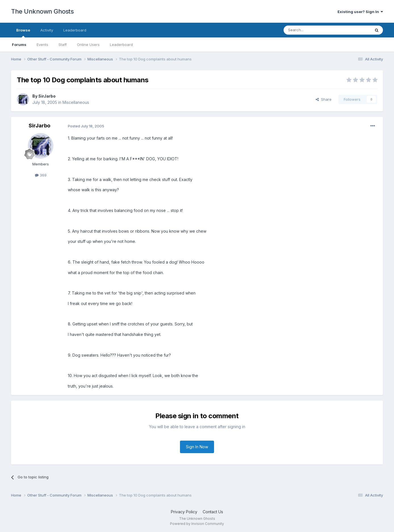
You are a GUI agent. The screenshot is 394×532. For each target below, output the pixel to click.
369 (41, 175)
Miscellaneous (76, 102)
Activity (47, 30)
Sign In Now (197, 447)
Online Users (88, 45)
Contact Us (213, 512)
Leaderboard (121, 45)
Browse (23, 33)
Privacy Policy (184, 512)
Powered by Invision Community (197, 524)
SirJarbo (47, 96)
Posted (86, 126)
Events (42, 45)
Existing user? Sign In (360, 12)
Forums (19, 45)
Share (324, 99)
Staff (63, 45)
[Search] (313, 30)
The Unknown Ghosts (42, 11)
